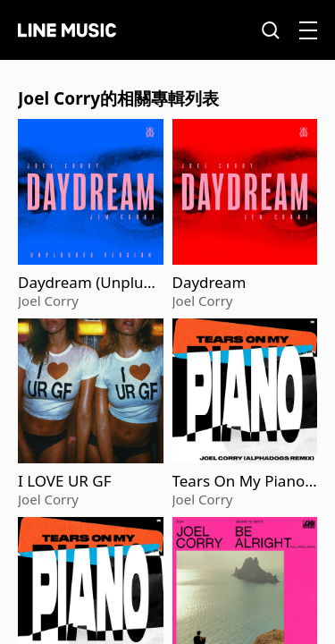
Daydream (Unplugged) (90, 283)
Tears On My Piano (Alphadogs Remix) (239, 481)
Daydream (209, 283)
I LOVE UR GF (65, 481)
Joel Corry (48, 301)
